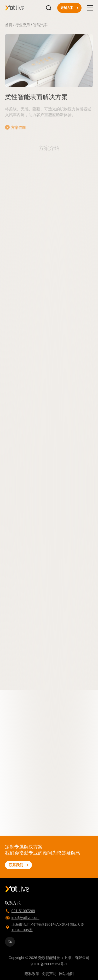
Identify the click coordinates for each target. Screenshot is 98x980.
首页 (9, 25)
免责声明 (49, 974)
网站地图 (66, 974)
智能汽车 (40, 25)
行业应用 (22, 25)
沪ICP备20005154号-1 (49, 964)
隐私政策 (32, 974)
